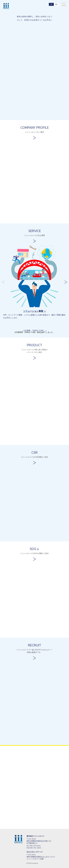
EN (56, 4)
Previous (3, 282)
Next (66, 282)
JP (51, 4)
